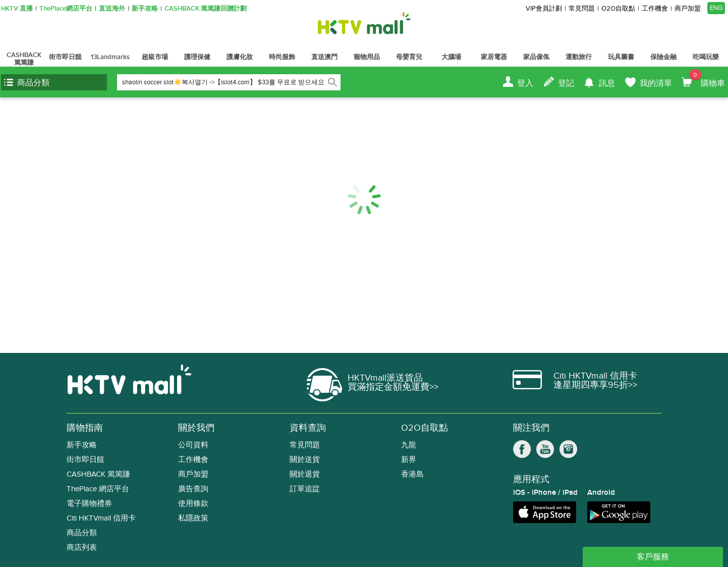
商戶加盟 (688, 9)
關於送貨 (305, 460)
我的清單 (656, 83)
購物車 (707, 79)
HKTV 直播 (17, 9)
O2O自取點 (618, 9)
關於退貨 (305, 474)
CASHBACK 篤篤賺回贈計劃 (206, 9)
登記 (566, 83)
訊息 (607, 83)
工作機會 (655, 9)
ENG (716, 8)
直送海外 (112, 9)
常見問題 (582, 9)
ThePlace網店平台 (66, 9)
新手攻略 (145, 9)
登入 (525, 83)
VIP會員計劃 (544, 9)
